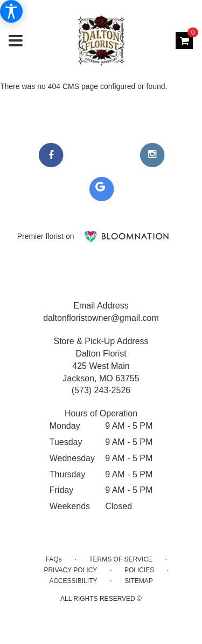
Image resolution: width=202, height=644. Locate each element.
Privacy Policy (70, 570)
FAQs (54, 559)
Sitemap (139, 581)
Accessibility (73, 581)
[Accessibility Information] (11, 11)
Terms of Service (121, 559)
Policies (139, 570)
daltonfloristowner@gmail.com (101, 318)
